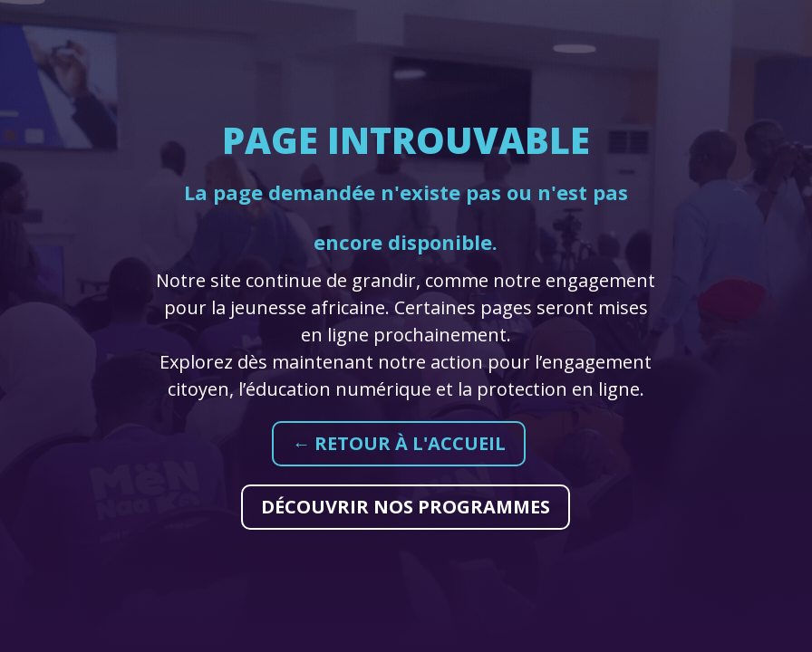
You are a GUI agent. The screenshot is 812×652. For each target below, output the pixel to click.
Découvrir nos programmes (406, 507)
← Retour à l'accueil (399, 443)
